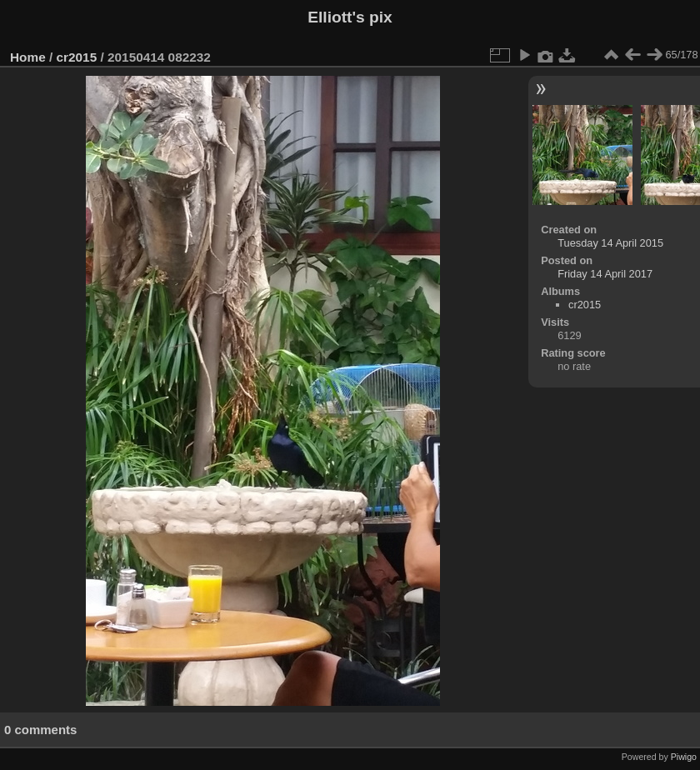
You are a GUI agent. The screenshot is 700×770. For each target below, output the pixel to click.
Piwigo (684, 757)
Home (28, 57)
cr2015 (77, 57)
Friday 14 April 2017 (605, 274)
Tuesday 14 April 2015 (610, 243)
